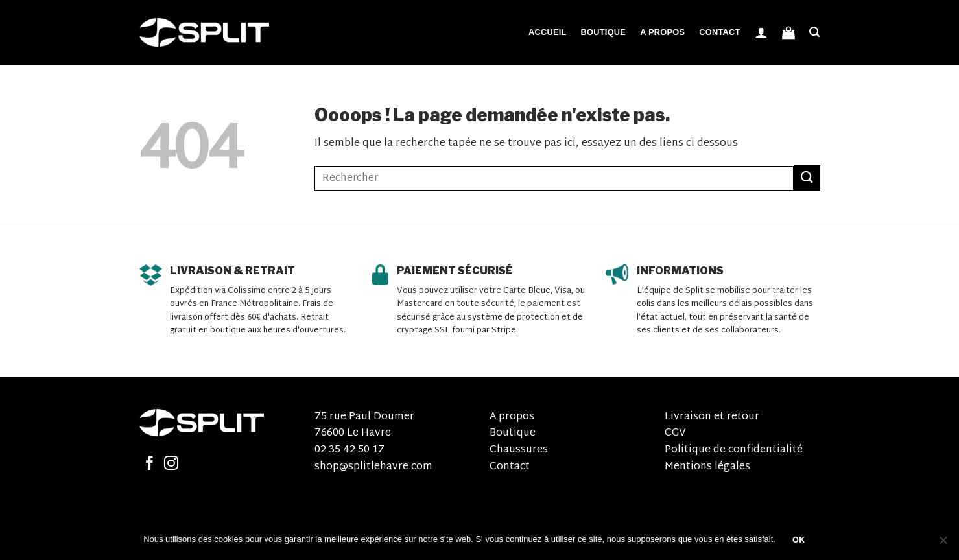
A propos (662, 32)
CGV (675, 433)
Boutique (604, 32)
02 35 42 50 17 (349, 450)
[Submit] (807, 178)
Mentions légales (707, 467)
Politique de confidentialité (734, 450)
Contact (719, 32)
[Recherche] (814, 32)
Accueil (548, 32)
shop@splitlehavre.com (373, 467)
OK (799, 540)
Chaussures (519, 450)
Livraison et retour (712, 417)
